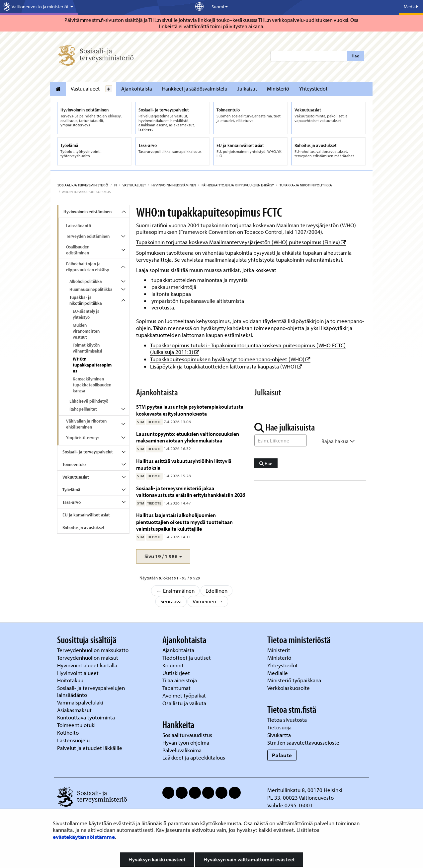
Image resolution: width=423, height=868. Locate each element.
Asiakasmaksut (74, 710)
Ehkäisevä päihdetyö (89, 401)
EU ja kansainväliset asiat (86, 515)
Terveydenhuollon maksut (88, 658)
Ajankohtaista (137, 89)
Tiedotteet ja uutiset (187, 658)
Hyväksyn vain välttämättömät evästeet (249, 859)
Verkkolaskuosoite (289, 688)
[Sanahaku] (281, 440)
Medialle (278, 673)
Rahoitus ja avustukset (84, 527)
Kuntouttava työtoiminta (86, 717)
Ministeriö (278, 89)
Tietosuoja (279, 727)
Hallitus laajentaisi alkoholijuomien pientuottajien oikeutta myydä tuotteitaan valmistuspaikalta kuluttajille (184, 522)
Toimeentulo (74, 464)
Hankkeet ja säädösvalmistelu (195, 89)
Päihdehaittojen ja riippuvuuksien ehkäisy (237, 185)
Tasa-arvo (72, 502)
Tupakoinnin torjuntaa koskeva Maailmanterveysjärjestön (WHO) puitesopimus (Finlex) (241, 242)
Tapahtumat (176, 688)
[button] (163, 556)
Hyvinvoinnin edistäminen (173, 185)
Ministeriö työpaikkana (295, 680)
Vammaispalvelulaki (81, 702)
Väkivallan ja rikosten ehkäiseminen (86, 424)
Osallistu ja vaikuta (184, 703)
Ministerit (279, 650)
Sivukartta (279, 735)
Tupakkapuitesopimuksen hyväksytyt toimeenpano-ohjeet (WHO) (230, 359)
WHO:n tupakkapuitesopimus (92, 365)
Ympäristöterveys (83, 437)
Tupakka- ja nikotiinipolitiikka (305, 185)
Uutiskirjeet (177, 673)
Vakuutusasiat (76, 477)
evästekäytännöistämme (84, 837)
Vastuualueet (85, 89)
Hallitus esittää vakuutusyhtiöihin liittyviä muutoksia (184, 464)
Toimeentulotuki (77, 725)
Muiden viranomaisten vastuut (86, 331)
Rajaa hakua (338, 441)
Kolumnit (174, 665)
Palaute (282, 755)
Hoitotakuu (71, 680)
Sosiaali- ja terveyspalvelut (88, 452)
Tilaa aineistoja (180, 680)
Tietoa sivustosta (287, 720)
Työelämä (71, 490)
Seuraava (171, 601)
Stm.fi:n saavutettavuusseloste (303, 742)
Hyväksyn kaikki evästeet (157, 859)
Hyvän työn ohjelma (186, 742)
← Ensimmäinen (175, 591)
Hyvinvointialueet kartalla (88, 665)
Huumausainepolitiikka (91, 289)
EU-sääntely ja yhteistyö (86, 314)
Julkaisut (247, 89)
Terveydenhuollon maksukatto (93, 650)
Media (411, 7)
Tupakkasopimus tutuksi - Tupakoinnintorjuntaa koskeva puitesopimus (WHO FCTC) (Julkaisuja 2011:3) (248, 349)
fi (115, 185)
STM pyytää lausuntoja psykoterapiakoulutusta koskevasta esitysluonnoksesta (190, 410)
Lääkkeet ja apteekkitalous (194, 757)
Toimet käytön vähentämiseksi (87, 348)
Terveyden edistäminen (88, 236)
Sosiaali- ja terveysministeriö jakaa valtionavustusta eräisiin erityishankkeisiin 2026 (191, 491)
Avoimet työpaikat (184, 695)
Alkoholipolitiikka (86, 281)
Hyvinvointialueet (79, 673)
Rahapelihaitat (83, 409)
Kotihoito (68, 733)
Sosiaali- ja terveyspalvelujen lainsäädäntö (91, 691)
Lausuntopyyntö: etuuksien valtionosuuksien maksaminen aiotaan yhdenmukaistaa (188, 437)
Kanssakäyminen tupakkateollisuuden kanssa (92, 385)
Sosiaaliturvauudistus (187, 735)
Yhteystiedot (313, 89)
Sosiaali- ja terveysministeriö (83, 185)
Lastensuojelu (74, 740)
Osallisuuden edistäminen (78, 250)
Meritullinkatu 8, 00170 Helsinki (305, 790)
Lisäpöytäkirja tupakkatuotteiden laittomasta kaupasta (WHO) (226, 366)
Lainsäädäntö (79, 226)
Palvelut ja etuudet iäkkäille (90, 748)
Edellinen (216, 591)
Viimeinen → (208, 601)
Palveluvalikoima (182, 750)
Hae (355, 56)
